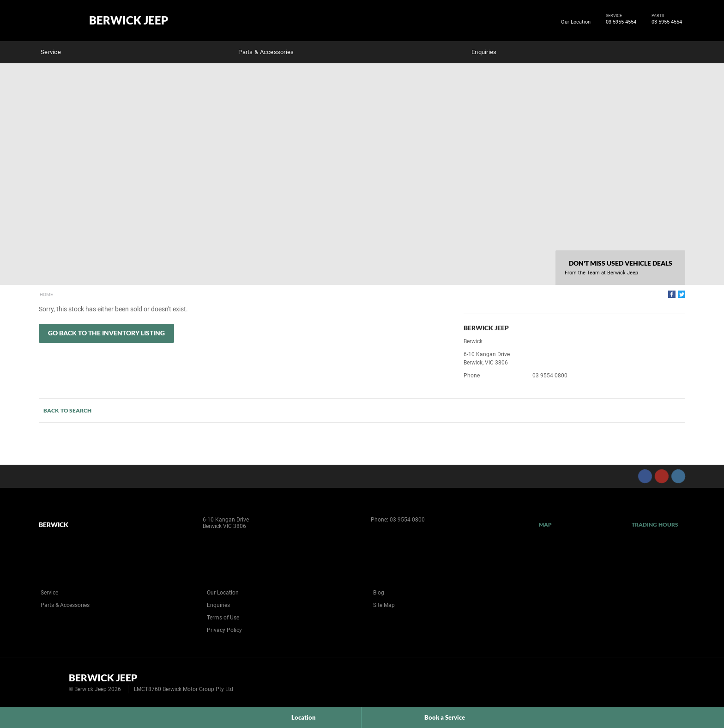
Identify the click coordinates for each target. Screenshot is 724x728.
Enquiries (484, 52)
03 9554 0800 (550, 376)
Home (46, 294)
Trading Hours (655, 525)
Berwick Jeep (129, 20)
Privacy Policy (224, 630)
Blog (379, 593)
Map (545, 525)
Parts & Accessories (266, 52)
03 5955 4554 (619, 22)
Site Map (384, 605)
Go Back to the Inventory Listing (106, 333)
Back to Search (67, 410)
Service (51, 52)
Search (679, 51)
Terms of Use (223, 618)
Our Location (576, 22)
